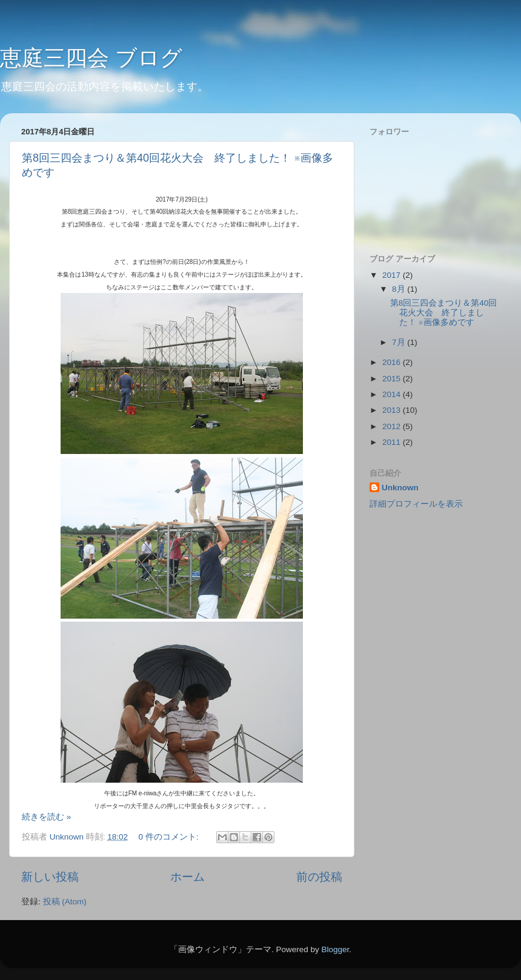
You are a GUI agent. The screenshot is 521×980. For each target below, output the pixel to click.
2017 (393, 275)
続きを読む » (46, 817)
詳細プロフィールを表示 (416, 504)
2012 (393, 426)
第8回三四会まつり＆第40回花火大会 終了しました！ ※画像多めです (444, 313)
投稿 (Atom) (65, 902)
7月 (400, 342)
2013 (393, 410)
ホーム (187, 877)
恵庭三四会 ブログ (91, 58)
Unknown (400, 488)
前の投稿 (319, 877)
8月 (400, 289)
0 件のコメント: (169, 837)
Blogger (335, 949)
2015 (393, 379)
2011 (393, 442)
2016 (393, 362)
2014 (393, 394)
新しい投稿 (50, 877)
